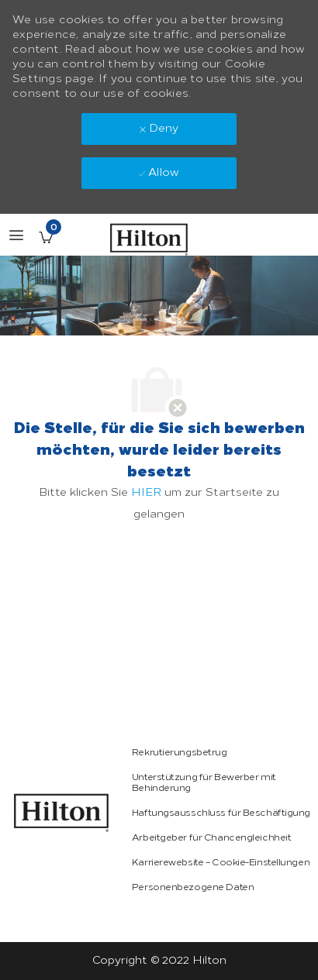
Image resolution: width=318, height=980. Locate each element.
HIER (146, 492)
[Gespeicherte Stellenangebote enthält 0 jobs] (46, 237)
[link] (61, 813)
